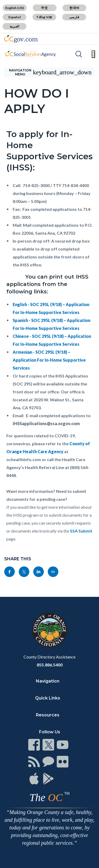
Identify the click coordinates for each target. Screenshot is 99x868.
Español (15, 17)
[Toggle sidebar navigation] (49, 72)
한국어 (74, 8)
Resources (48, 715)
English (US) (15, 8)
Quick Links (48, 698)
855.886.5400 (50, 665)
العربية (15, 26)
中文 (44, 8)
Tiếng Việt (44, 17)
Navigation (48, 681)
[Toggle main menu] (93, 54)
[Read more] (21, 39)
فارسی (74, 17)
